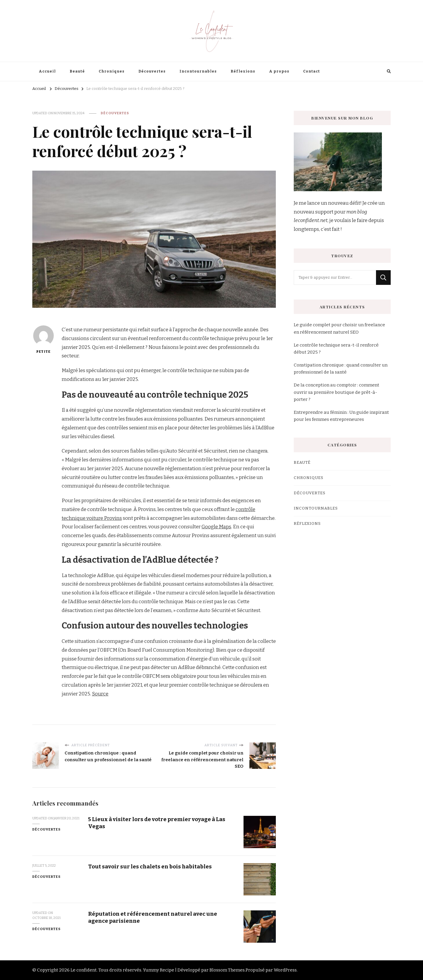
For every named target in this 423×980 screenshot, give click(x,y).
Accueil (47, 71)
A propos (279, 71)
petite (43, 339)
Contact (312, 71)
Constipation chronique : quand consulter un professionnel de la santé (341, 369)
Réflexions (243, 71)
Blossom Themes (227, 970)
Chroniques (112, 71)
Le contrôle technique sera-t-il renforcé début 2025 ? (336, 349)
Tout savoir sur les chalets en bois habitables (150, 866)
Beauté (77, 71)
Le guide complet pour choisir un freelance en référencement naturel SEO (339, 328)
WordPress (285, 970)
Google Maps (216, 527)
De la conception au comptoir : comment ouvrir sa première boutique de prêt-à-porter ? (336, 392)
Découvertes (152, 71)
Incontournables (198, 71)
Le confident (84, 970)
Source (100, 694)
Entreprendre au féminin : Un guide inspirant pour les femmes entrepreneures (341, 416)
